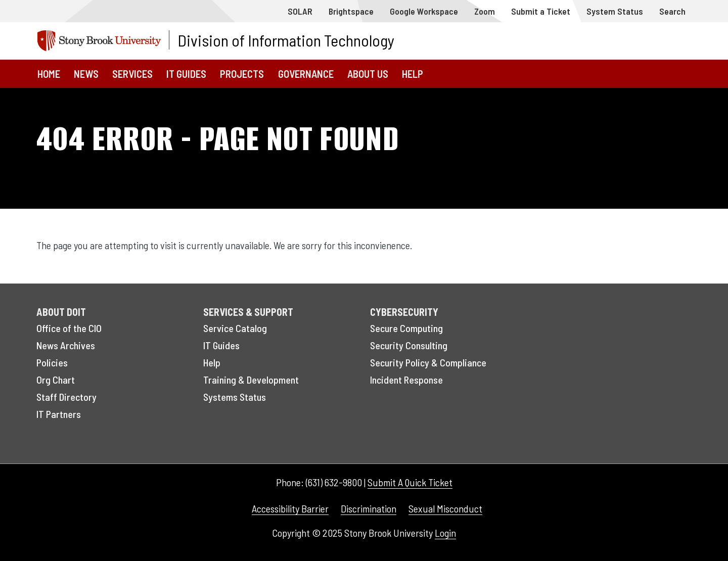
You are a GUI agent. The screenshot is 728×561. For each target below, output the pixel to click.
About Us (368, 74)
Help (413, 74)
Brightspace (351, 11)
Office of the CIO (69, 328)
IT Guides (186, 74)
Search (672, 11)
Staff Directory (66, 397)
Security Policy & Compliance (428, 362)
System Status (615, 11)
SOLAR (300, 11)
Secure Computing (406, 328)
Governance (306, 74)
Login (445, 533)
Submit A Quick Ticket (410, 482)
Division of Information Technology (286, 40)
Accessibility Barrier (290, 508)
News (86, 74)
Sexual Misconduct (445, 508)
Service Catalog (235, 328)
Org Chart (56, 380)
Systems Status (235, 397)
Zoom (485, 11)
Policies (52, 362)
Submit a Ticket (541, 11)
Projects (242, 74)
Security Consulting (409, 345)
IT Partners (59, 414)
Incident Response (406, 380)
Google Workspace (424, 11)
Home (49, 74)
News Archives (66, 345)
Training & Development (251, 380)
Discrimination (369, 508)
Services (132, 74)
